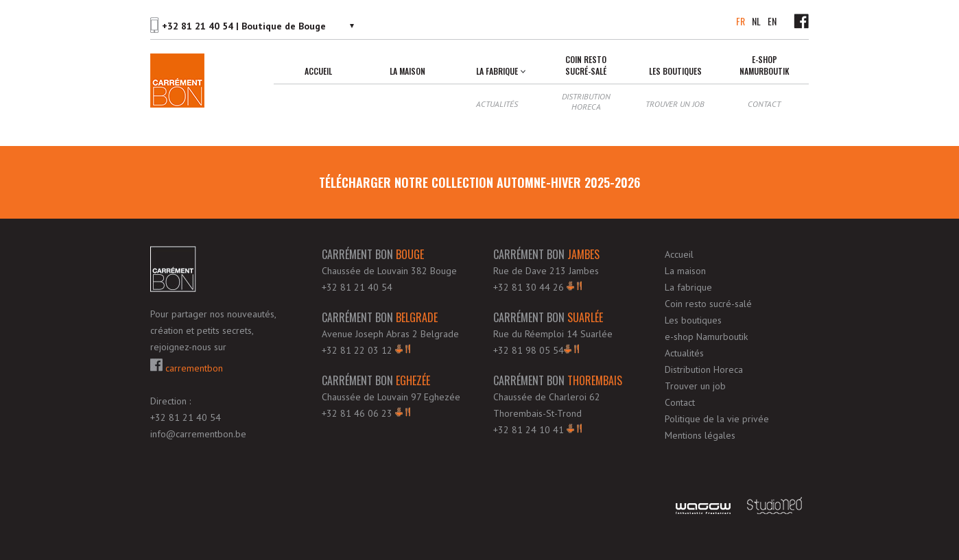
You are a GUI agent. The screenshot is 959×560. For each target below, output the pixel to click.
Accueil (318, 71)
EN (772, 21)
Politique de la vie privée (717, 419)
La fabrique (497, 71)
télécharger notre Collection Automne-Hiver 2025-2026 (479, 182)
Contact (764, 104)
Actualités (497, 104)
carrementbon (187, 366)
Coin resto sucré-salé (586, 65)
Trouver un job (675, 104)
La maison (407, 71)
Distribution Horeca (586, 101)
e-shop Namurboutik (765, 65)
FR (741, 21)
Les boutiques (675, 71)
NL (756, 21)
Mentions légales (700, 435)
